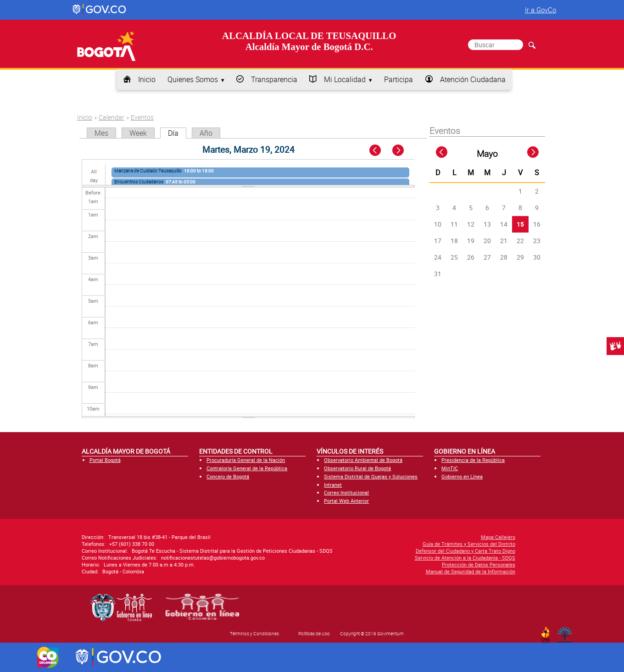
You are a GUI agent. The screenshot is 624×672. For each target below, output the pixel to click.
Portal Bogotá (105, 460)
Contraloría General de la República (247, 468)
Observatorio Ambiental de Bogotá (363, 460)
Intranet (333, 485)
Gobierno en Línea (462, 476)
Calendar (111, 117)
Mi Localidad (345, 79)
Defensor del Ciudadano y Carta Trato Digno (404, 551)
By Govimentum (567, 632)
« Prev (376, 151)
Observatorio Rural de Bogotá (357, 468)
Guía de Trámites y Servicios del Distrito (407, 544)
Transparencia (274, 79)
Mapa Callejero (436, 537)
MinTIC (450, 468)
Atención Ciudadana (473, 79)
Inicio (147, 79)
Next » (403, 151)
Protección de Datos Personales (417, 564)
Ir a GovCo (540, 10)
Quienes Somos (193, 79)
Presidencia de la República (473, 460)
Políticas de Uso (314, 633)
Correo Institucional (346, 492)
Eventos (142, 117)
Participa (398, 79)
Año (206, 133)
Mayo (487, 154)
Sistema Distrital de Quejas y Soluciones (371, 476)
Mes (101, 133)
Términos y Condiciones (254, 633)
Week (138, 133)
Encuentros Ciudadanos (139, 182)
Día (177, 133)
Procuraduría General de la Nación (246, 460)
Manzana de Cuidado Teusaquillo (148, 171)
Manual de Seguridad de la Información (409, 571)
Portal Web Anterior (346, 501)
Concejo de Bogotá (228, 476)
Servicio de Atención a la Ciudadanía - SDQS (403, 558)
